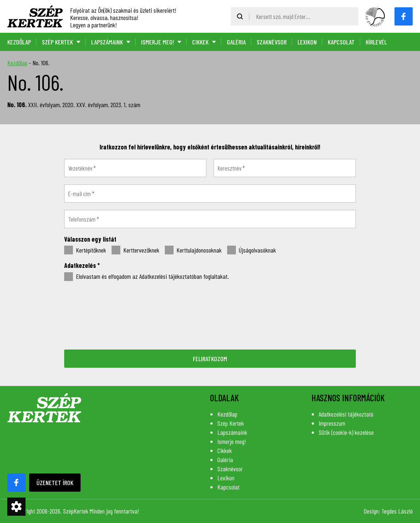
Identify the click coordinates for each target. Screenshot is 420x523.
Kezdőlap (19, 42)
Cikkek (200, 42)
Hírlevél (376, 42)
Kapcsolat (341, 42)
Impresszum (332, 423)
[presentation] (210, 315)
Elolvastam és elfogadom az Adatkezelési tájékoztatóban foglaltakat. (147, 277)
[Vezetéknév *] (135, 168)
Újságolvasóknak (252, 250)
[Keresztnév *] (285, 168)
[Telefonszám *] (210, 219)
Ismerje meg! (157, 42)
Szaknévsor (272, 42)
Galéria (236, 42)
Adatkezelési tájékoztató (346, 414)
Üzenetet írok (55, 483)
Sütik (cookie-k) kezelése (346, 432)
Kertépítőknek (85, 250)
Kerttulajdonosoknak (193, 250)
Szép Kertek (57, 42)
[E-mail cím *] (210, 194)
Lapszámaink (107, 42)
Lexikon (307, 42)
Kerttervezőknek (135, 250)
